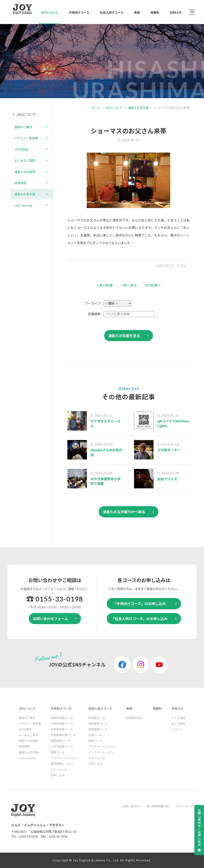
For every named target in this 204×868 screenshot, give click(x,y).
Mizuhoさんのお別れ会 (107, 452)
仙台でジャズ (167, 479)
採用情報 (20, 183)
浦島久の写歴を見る (124, 335)
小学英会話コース (62, 723)
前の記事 (105, 285)
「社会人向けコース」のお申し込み (139, 618)
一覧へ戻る (128, 285)
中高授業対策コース (63, 735)
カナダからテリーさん (106, 423)
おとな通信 (178, 723)
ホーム (96, 108)
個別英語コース (98, 723)
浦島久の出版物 (25, 172)
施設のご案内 (23, 127)
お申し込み (58, 775)
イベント (177, 729)
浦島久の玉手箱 (138, 108)
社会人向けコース (112, 12)
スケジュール (59, 769)
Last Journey (23, 205)
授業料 (155, 12)
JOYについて (49, 12)
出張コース (95, 735)
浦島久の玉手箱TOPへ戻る (124, 512)
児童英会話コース (62, 718)
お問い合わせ (131, 806)
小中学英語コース (62, 746)
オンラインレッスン (101, 752)
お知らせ (176, 12)
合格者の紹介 (134, 718)
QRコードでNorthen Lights (173, 423)
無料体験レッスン (62, 764)
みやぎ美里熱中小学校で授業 (106, 481)
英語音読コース (60, 741)
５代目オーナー (169, 450)
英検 (137, 12)
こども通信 (178, 718)
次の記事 (152, 285)
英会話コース (97, 718)
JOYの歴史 (21, 149)
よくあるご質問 (25, 160)
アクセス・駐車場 (26, 138)
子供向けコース (79, 12)
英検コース (58, 752)
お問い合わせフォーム (50, 618)
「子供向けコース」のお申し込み (139, 603)
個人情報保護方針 (158, 806)
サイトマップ (185, 806)
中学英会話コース (62, 729)
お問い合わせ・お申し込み (199, 827)
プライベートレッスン (65, 758)
